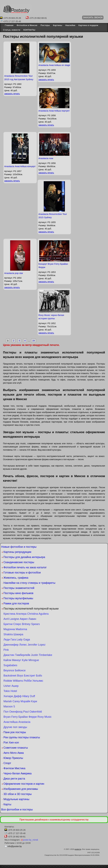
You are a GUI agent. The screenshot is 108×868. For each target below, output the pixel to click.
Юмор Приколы (13, 758)
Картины (58, 25)
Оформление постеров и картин (24, 784)
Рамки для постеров (16, 603)
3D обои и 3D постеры (18, 794)
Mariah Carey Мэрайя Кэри (20, 701)
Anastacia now (46, 158)
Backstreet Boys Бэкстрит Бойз (23, 676)
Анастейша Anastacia (17, 722)
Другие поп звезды (15, 727)
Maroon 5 (9, 706)
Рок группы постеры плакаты (22, 737)
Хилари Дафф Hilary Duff (19, 696)
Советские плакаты (16, 748)
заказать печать (12, 94)
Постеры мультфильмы (18, 598)
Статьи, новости (12, 30)
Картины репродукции (17, 552)
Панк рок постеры (15, 732)
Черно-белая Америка (17, 773)
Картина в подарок (88, 25)
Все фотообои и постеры (17, 810)
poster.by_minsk (29, 840)
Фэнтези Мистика (14, 768)
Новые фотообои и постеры (19, 547)
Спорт (7, 763)
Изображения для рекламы (21, 789)
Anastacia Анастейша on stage (54, 65)
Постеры (45, 25)
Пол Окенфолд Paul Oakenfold (23, 712)
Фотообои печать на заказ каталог (25, 567)
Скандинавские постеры (19, 562)
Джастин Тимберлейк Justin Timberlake (28, 655)
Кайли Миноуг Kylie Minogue (21, 660)
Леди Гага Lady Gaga (17, 640)
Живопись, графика (16, 578)
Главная (8, 25)
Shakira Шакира (13, 634)
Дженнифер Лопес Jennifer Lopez (25, 645)
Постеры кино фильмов (18, 593)
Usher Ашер (11, 686)
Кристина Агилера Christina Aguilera (26, 614)
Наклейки (70, 25)
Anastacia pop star (14, 273)
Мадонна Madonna (15, 629)
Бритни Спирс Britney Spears (22, 624)
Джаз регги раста (14, 779)
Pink (6, 650)
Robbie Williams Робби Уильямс (23, 681)
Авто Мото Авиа (14, 753)
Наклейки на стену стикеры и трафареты (29, 583)
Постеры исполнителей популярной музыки (31, 609)
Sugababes (10, 665)
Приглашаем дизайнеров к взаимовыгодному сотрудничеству (54, 820)
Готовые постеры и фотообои (22, 573)
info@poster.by (15, 846)
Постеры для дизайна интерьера (24, 557)
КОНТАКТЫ (29, 30)
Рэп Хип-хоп (11, 743)
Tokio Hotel (10, 691)
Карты (7, 804)
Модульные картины (16, 799)
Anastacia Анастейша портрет (54, 111)
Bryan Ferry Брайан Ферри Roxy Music (28, 717)
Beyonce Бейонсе (15, 670)
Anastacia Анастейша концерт (20, 166)
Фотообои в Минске (27, 25)
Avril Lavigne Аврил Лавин (20, 619)
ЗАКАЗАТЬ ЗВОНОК (93, 17)
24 (34, 341)
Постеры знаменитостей (19, 588)
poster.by (78, 849)
